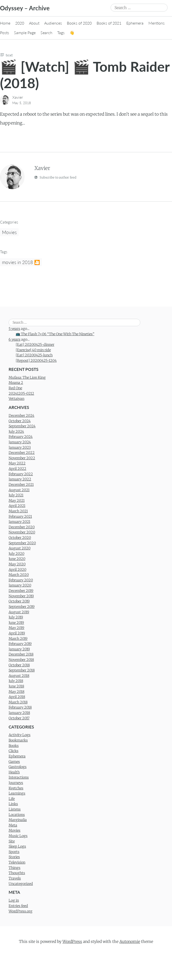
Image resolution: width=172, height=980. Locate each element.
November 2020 (22, 532)
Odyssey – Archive (25, 8)
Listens (15, 809)
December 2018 (21, 654)
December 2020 (22, 527)
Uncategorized (21, 884)
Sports (14, 852)
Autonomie (130, 941)
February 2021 (20, 517)
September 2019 (22, 607)
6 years (14, 339)
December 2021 (21, 485)
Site (12, 841)
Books (14, 746)
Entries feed (18, 906)
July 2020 (16, 554)
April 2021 (17, 506)
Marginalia (18, 820)
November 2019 (21, 596)
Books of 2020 (79, 23)
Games (14, 762)
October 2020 (20, 538)
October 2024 (20, 421)
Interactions (19, 777)
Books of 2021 (109, 23)
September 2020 (22, 543)
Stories (14, 857)
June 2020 (17, 559)
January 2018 (19, 713)
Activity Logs (20, 735)
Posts (5, 33)
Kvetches (16, 788)
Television (17, 862)
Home (5, 23)
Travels (15, 878)
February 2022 (21, 474)
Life (12, 799)
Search (46, 33)
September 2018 (22, 670)
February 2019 (20, 644)
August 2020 (20, 548)
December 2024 (21, 416)
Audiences (53, 23)
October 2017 (19, 718)
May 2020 (17, 564)
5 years (14, 329)
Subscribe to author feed (55, 177)
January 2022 (20, 479)
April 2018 (17, 697)
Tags (61, 33)
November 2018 (21, 660)
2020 (20, 23)
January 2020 (20, 585)
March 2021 (18, 511)
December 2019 (21, 591)
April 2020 (17, 570)
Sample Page (25, 33)
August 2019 (19, 612)
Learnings (17, 793)
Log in (14, 900)
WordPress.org (21, 911)
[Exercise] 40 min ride (33, 350)
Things (14, 868)
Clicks (14, 751)
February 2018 (20, 707)
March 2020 (19, 575)
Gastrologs (18, 767)
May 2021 (17, 501)
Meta (13, 825)
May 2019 (16, 628)
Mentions (157, 23)
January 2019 (19, 649)
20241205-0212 (21, 393)
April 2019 (17, 633)
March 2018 (18, 702)
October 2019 (19, 601)
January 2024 (20, 442)
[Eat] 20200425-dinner (35, 345)
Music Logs (18, 836)
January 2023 (20, 448)
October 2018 (19, 665)
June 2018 (16, 686)
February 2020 (21, 580)
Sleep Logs (17, 846)
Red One (15, 388)
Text (9, 55)
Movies (9, 232)
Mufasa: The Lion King (27, 378)
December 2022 (22, 453)
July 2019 (16, 617)
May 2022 (17, 463)
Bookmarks (18, 740)
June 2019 (16, 623)
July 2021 (16, 495)
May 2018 (16, 692)
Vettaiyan (16, 399)
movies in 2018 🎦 (21, 262)
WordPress (72, 941)
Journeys (16, 783)
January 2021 (19, 522)
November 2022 (22, 458)
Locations (17, 815)
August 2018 (19, 676)
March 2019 (18, 639)
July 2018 (16, 681)
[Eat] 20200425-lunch (34, 355)
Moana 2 (16, 383)
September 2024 (22, 426)
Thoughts (17, 873)
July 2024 (16, 432)
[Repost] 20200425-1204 (36, 361)
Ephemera (135, 23)
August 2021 (19, 490)
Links (13, 804)
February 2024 (21, 437)
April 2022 (17, 469)
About (34, 23)
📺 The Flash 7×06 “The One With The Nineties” (55, 334)
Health (14, 772)
